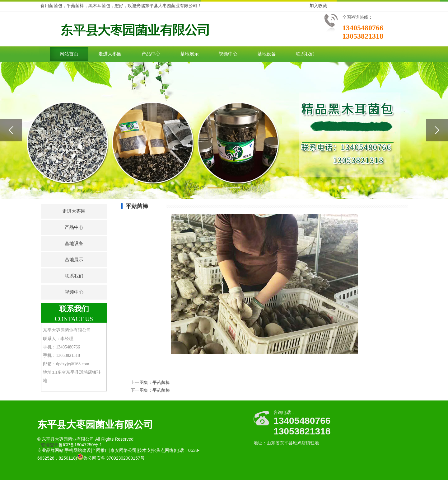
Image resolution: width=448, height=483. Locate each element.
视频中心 (228, 54)
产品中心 (151, 54)
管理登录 (50, 445)
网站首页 (69, 54)
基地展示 (189, 54)
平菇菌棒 (161, 382)
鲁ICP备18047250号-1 (80, 445)
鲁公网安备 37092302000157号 (111, 458)
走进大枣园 (110, 54)
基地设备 (267, 54)
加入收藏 (318, 6)
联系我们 (305, 54)
